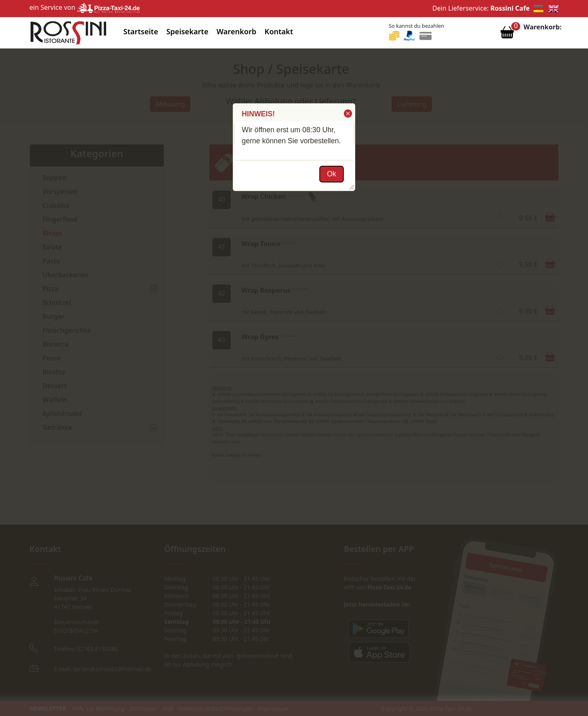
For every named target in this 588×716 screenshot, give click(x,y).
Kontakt (279, 31)
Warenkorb (236, 31)
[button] (347, 113)
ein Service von (85, 7)
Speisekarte (187, 31)
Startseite (141, 31)
